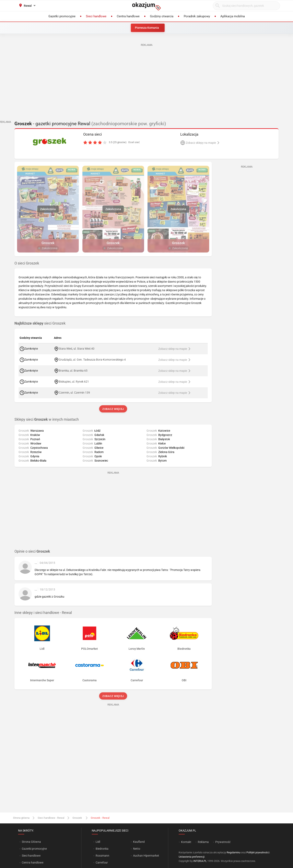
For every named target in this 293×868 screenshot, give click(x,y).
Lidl (98, 842)
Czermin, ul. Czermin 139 (74, 392)
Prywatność (223, 842)
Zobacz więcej (113, 409)
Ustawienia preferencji (192, 857)
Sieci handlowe (31, 856)
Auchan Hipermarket (146, 856)
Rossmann (102, 856)
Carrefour (102, 863)
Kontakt (186, 842)
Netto (137, 849)
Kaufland (139, 842)
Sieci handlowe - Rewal (51, 818)
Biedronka (102, 849)
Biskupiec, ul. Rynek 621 (74, 381)
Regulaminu (233, 852)
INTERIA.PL (200, 861)
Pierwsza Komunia (147, 28)
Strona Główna (31, 842)
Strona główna (21, 818)
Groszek (78, 818)
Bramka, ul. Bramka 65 (73, 370)
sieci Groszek (40, 323)
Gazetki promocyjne (34, 849)
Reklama (203, 842)
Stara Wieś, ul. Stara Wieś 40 (77, 348)
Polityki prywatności (258, 852)
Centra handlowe (33, 863)
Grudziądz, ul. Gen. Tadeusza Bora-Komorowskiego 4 (92, 359)
